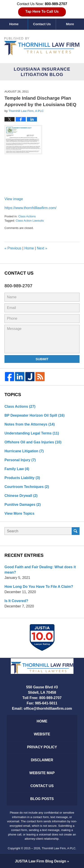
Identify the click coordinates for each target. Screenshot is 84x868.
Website (42, 734)
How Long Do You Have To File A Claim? (39, 587)
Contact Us (42, 24)
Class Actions (27, 216)
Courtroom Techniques (27, 487)
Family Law (17, 469)
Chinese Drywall (21, 496)
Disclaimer (42, 760)
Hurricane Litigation (24, 451)
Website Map (42, 773)
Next (42, 248)
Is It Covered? (16, 601)
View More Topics (19, 513)
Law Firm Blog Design (41, 861)
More (70, 24)
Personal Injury (20, 460)
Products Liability (22, 478)
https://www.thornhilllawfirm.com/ (30, 208)
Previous (13, 248)
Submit (42, 359)
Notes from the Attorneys (30, 424)
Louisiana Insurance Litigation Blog (42, 46)
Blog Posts (42, 799)
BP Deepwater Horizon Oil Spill (34, 415)
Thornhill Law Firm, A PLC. (59, 848)
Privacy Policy (42, 747)
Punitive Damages (23, 505)
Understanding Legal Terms (32, 433)
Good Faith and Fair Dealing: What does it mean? (40, 570)
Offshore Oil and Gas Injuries (33, 442)
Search (76, 531)
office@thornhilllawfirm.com (48, 709)
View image (14, 199)
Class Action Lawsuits (30, 221)
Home (14, 24)
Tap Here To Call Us (42, 11)
